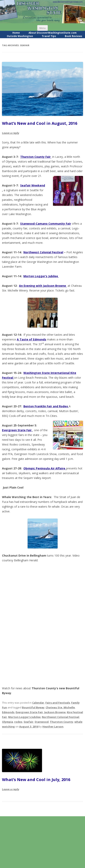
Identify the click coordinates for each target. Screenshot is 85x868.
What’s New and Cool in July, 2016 (36, 780)
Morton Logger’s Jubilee (41, 276)
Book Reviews (73, 36)
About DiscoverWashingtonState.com (53, 33)
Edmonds (8, 712)
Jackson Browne (55, 712)
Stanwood (42, 722)
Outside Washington (20, 36)
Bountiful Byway (33, 707)
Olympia (7, 722)
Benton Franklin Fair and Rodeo (46, 406)
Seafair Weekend (33, 185)
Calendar (38, 703)
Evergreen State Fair (29, 712)
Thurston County (61, 722)
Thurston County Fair (36, 157)
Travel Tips (49, 36)
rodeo (18, 722)
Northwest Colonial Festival (43, 252)
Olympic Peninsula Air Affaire (45, 468)
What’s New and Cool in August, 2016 (40, 123)
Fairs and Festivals (58, 703)
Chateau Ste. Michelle (60, 707)
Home (16, 33)
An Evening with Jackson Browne (43, 286)
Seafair (28, 722)
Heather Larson (53, 727)
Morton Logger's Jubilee (24, 717)
